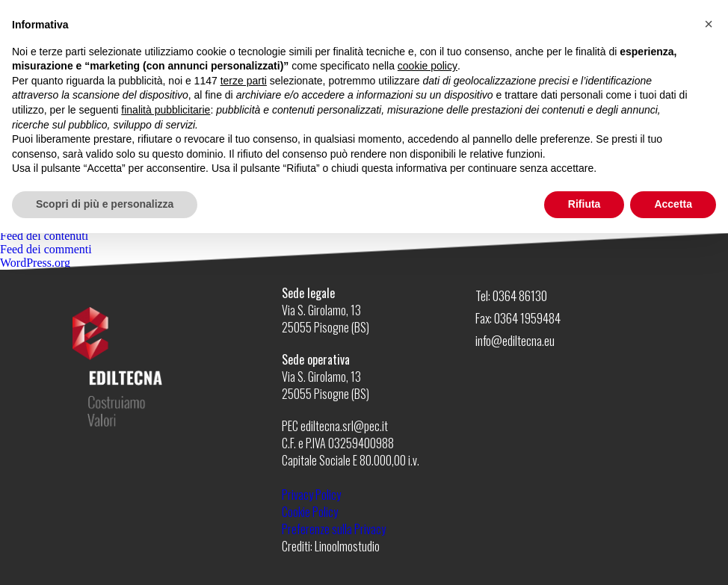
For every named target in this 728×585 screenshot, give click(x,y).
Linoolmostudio (347, 546)
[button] (709, 24)
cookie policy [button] (428, 66)
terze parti (244, 81)
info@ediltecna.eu (515, 340)
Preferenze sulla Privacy (334, 529)
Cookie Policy (310, 512)
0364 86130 (520, 295)
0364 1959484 (527, 318)
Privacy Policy (311, 495)
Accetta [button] (673, 204)
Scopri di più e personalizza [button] (105, 204)
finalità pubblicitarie (166, 110)
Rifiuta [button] (584, 204)
